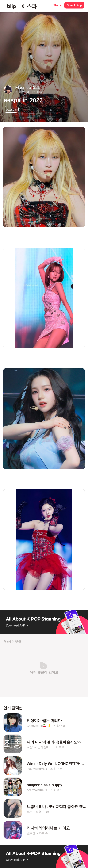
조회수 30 (59, 747)
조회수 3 (44, 833)
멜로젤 (31, 833)
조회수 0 (59, 726)
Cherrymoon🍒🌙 (38, 726)
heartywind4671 (37, 769)
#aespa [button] (11, 109)
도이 (30, 812)
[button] (57, 6)
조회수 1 (56, 790)
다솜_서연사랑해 (38, 747)
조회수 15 (42, 812)
